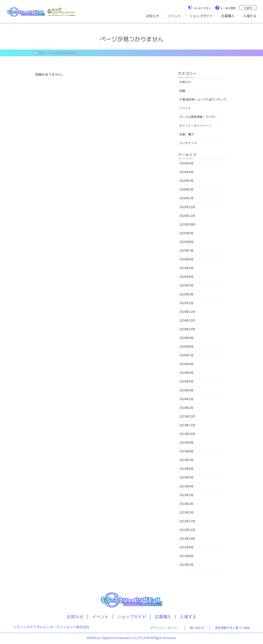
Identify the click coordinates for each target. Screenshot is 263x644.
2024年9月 (186, 338)
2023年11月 (187, 425)
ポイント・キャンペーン (195, 125)
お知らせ (153, 16)
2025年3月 (186, 285)
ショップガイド (201, 16)
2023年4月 (186, 486)
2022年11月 (187, 530)
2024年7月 (186, 355)
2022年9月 (186, 547)
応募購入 (228, 16)
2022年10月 (187, 538)
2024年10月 (187, 329)
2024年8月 (186, 346)
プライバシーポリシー (164, 628)
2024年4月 (186, 381)
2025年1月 (186, 303)
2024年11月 (187, 320)
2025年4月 (186, 277)
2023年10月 (187, 434)
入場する (250, 16)
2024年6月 (186, 364)
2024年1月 (186, 408)
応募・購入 (187, 134)
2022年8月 (186, 556)
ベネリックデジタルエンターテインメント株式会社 (51, 627)
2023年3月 (186, 495)
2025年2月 (186, 294)
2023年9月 (186, 442)
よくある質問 (228, 8)
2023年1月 (186, 512)
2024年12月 (187, 312)
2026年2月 (186, 189)
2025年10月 (187, 224)
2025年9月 (186, 233)
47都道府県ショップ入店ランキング (203, 99)
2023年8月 (186, 451)
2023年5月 (186, 477)
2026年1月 (186, 198)
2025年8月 (186, 242)
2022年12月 (187, 521)
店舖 (182, 91)
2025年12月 (187, 207)
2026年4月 (186, 172)
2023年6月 (186, 469)
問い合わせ (197, 628)
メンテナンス (188, 143)
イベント (174, 16)
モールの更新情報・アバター (198, 117)
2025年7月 (186, 250)
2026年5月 (186, 163)
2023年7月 (186, 460)
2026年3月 (186, 181)
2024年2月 (186, 399)
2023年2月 (186, 504)
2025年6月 (186, 259)
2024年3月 (186, 390)
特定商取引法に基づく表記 (232, 628)
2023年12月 (187, 416)
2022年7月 (186, 565)
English (248, 8)
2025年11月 (187, 216)
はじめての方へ (202, 8)
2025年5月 (186, 268)
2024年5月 (186, 373)
